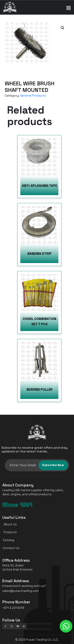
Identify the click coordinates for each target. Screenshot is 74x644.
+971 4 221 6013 (13, 608)
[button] (63, 28)
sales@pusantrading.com (21, 591)
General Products (33, 95)
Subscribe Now (53, 465)
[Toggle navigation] (69, 4)
